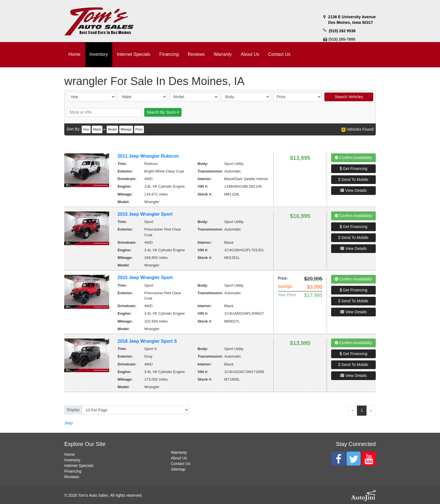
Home (69, 454)
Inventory (72, 460)
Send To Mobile (353, 179)
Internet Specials (79, 466)
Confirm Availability (354, 158)
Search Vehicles (349, 97)
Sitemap (178, 469)
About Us (179, 458)
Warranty (179, 452)
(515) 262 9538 (342, 31)
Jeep (68, 423)
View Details (353, 190)
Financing (73, 471)
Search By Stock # (163, 112)
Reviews (72, 477)
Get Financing (353, 169)
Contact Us (181, 464)
